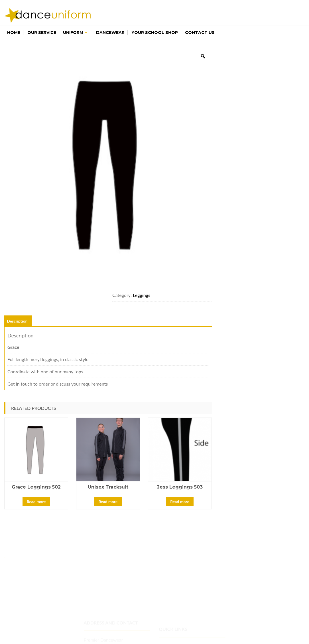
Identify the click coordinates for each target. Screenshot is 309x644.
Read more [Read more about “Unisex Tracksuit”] (108, 502)
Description (17, 321)
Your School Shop (155, 33)
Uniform (73, 33)
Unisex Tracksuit (108, 487)
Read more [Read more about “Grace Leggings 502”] (36, 502)
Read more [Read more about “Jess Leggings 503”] (180, 502)
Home (14, 33)
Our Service (42, 33)
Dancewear (110, 33)
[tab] (17, 321)
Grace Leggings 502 (36, 487)
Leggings (142, 295)
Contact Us (200, 33)
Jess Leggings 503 (180, 487)
